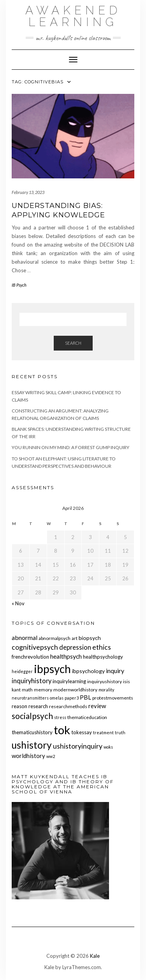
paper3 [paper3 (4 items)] (72, 698)
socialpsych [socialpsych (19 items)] (32, 716)
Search (73, 343)
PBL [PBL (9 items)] (85, 697)
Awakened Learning (73, 16)
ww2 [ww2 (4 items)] (51, 756)
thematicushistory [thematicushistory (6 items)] (32, 732)
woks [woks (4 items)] (108, 747)
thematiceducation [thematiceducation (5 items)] (87, 717)
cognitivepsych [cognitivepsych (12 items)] (35, 647)
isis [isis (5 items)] (127, 681)
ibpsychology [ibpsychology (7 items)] (88, 671)
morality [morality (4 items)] (106, 690)
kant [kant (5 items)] (16, 690)
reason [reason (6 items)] (19, 706)
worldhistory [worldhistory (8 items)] (28, 756)
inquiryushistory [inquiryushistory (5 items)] (105, 681)
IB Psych (19, 285)
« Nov (18, 603)
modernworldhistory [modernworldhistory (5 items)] (75, 690)
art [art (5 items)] (75, 638)
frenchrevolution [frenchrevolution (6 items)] (30, 657)
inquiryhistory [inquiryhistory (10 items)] (32, 681)
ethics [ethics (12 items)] (102, 647)
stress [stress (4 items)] (60, 717)
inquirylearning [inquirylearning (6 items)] (69, 681)
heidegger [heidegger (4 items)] (22, 671)
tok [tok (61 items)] (62, 730)
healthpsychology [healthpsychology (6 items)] (103, 657)
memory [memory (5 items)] (43, 690)
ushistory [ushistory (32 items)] (32, 745)
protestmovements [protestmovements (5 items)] (113, 698)
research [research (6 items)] (38, 706)
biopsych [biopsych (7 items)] (90, 638)
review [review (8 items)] (97, 706)
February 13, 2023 (28, 192)
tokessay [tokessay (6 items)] (82, 732)
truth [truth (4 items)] (120, 732)
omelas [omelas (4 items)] (57, 698)
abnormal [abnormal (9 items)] (25, 637)
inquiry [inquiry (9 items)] (115, 671)
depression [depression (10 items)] (75, 647)
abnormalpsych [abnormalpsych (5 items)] (55, 638)
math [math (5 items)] (27, 690)
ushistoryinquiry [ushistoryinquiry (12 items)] (78, 746)
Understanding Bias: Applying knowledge (58, 210)
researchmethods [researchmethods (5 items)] (68, 706)
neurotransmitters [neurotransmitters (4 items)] (30, 698)
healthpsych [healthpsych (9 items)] (66, 656)
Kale (95, 956)
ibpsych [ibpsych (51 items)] (52, 669)
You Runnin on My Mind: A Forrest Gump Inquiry (70, 447)
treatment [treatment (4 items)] (103, 732)
